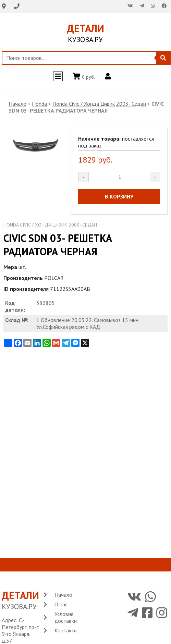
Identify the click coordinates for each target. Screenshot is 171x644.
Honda (39, 104)
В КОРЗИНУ (119, 196)
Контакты (66, 630)
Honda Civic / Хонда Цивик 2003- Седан (99, 104)
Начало (17, 104)
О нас (61, 604)
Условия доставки (66, 617)
